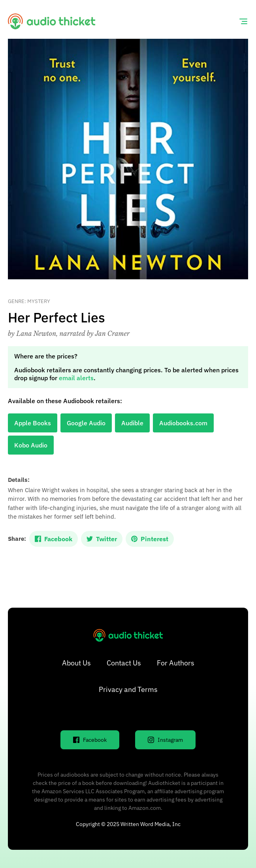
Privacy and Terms (128, 689)
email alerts (76, 378)
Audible (132, 423)
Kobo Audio (31, 445)
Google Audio (86, 423)
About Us (76, 663)
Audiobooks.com (183, 423)
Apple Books (33, 423)
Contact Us (124, 663)
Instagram (165, 740)
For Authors (176, 663)
